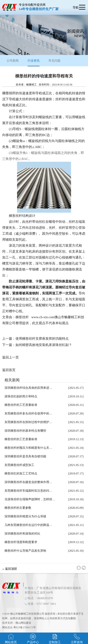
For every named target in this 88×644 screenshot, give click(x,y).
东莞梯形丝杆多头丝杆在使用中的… (28, 413)
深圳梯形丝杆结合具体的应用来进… (28, 388)
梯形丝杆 (9, 93)
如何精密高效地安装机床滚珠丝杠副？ (44, 345)
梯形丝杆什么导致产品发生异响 (25, 551)
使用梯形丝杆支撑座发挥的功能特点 (42, 339)
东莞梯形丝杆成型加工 (19, 465)
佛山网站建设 (23, 623)
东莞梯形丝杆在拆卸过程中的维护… (28, 422)
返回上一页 (10, 357)
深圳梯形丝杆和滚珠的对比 (22, 534)
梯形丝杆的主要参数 (18, 508)
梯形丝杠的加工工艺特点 (21, 473)
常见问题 (54, 61)
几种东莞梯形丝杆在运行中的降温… (28, 525)
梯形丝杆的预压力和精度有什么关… (28, 448)
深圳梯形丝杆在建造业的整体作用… (28, 482)
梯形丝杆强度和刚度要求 (21, 542)
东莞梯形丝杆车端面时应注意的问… (28, 491)
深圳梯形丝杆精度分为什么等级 (25, 516)
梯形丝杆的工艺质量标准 (21, 405)
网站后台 (7, 627)
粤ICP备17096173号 (25, 627)
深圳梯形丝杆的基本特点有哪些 (25, 431)
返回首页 (9, 370)
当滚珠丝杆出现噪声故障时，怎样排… (30, 499)
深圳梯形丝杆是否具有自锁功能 (25, 456)
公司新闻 (13, 61)
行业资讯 (34, 63)
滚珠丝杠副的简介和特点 (21, 396)
